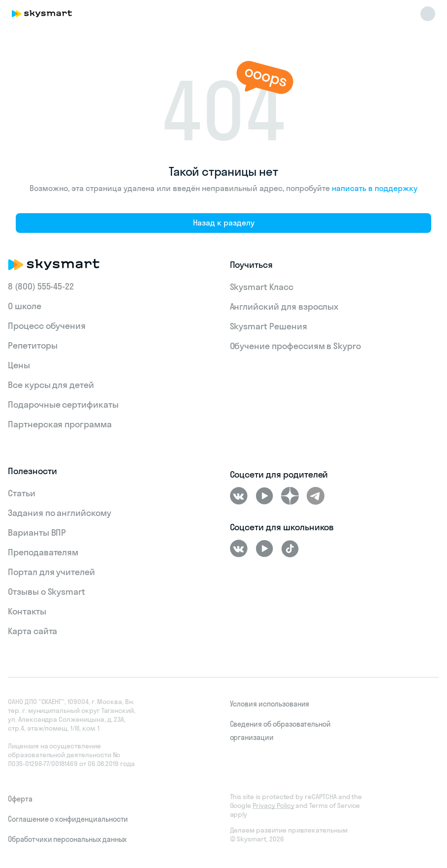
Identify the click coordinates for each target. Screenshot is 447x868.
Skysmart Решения (269, 326)
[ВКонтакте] (239, 496)
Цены (19, 365)
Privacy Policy (273, 805)
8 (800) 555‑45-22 (41, 286)
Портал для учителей (51, 572)
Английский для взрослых (284, 306)
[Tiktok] (290, 548)
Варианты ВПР (37, 532)
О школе (25, 306)
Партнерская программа (60, 424)
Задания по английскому (60, 513)
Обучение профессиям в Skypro (296, 346)
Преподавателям (43, 552)
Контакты (27, 611)
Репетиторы (33, 345)
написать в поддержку (375, 188)
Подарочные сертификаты (63, 404)
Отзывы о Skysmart (47, 592)
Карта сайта (32, 631)
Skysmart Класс (262, 287)
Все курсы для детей (51, 385)
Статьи (22, 493)
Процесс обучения (47, 326)
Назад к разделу (224, 223)
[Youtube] (264, 496)
